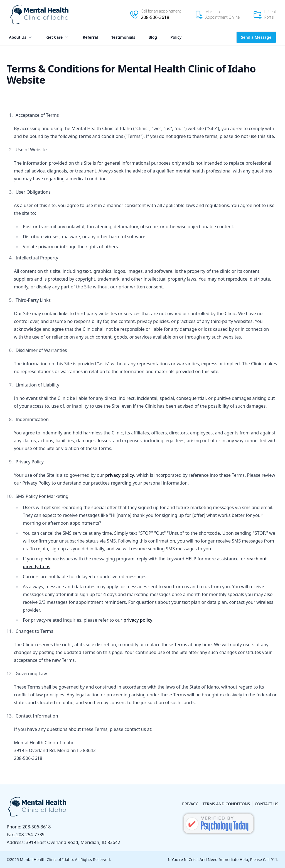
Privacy (190, 804)
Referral (90, 37)
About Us (21, 37)
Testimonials (123, 37)
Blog (153, 37)
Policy (176, 37)
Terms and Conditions (226, 804)
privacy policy (120, 475)
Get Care (58, 37)
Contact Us (266, 804)
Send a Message (256, 37)
